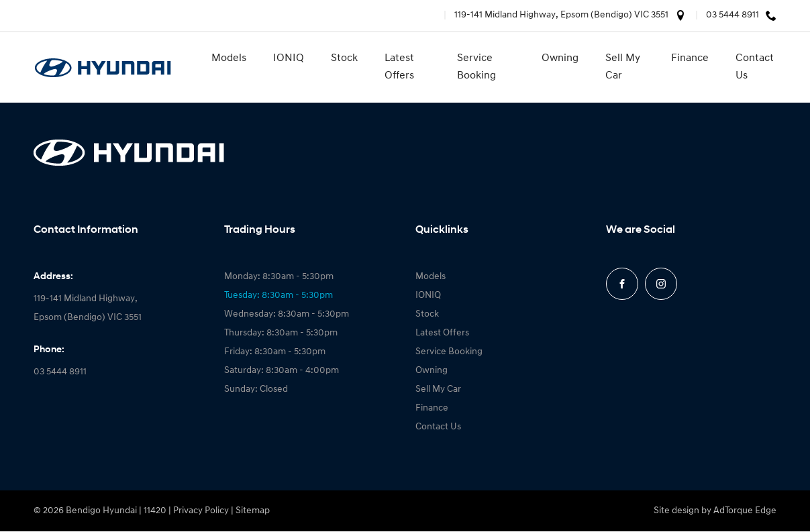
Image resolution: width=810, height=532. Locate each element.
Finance (690, 58)
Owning (560, 58)
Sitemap (253, 511)
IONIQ (289, 58)
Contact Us (755, 67)
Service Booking (476, 67)
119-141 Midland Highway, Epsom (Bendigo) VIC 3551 (561, 15)
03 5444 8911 (732, 15)
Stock (344, 58)
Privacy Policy (201, 511)
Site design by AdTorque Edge (715, 511)
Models (229, 58)
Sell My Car (623, 67)
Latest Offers (399, 67)
